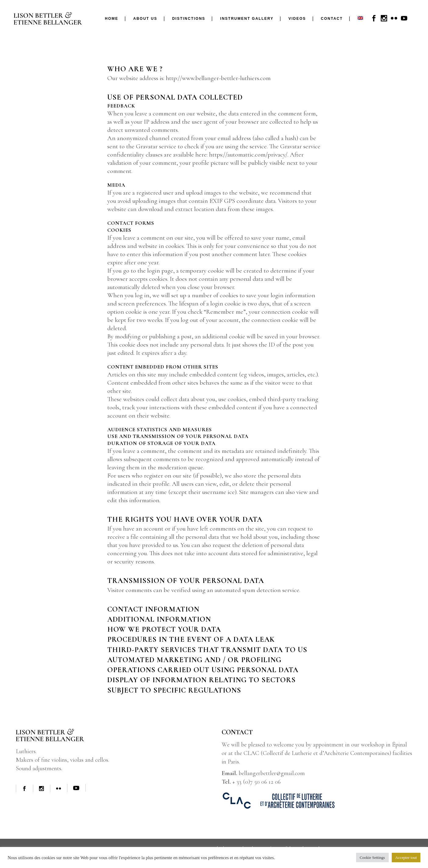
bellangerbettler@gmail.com (272, 773)
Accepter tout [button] (406, 857)
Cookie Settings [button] (372, 857)
